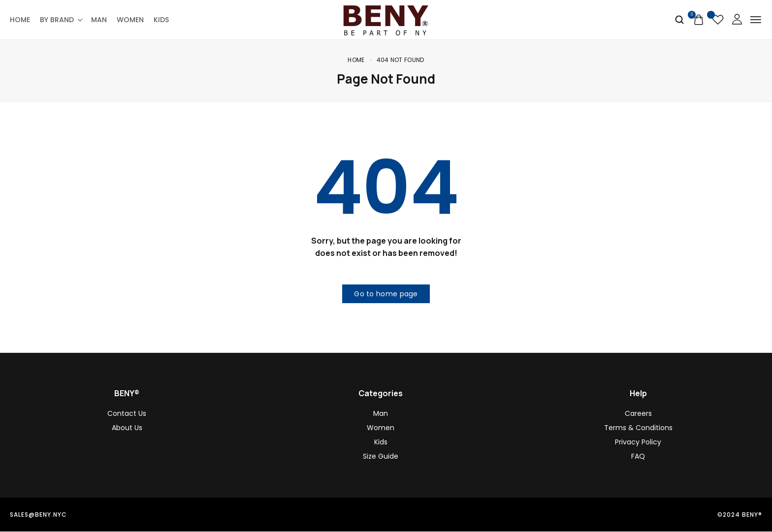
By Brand (61, 20)
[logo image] (386, 19)
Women (130, 20)
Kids (161, 20)
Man (99, 20)
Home (20, 20)
